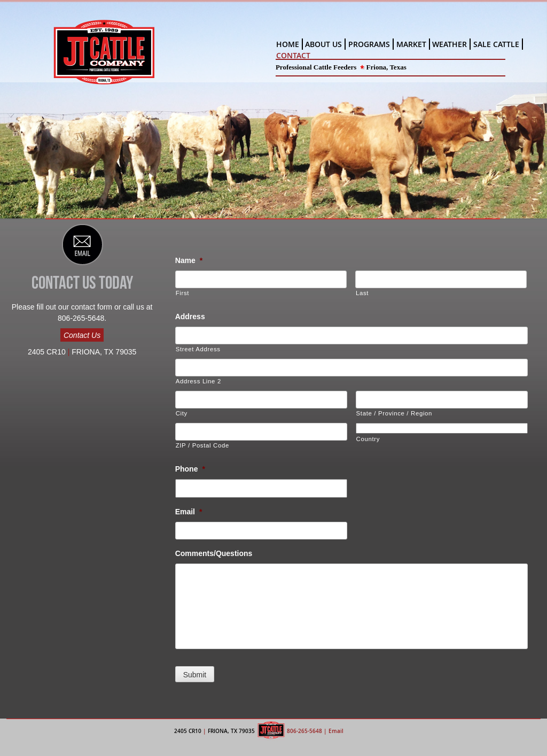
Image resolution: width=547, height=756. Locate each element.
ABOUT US (323, 44)
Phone (190, 469)
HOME (288, 44)
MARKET (411, 44)
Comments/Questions (214, 553)
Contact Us (82, 335)
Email (189, 512)
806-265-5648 (304, 731)
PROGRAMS (369, 44)
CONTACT (293, 55)
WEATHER (450, 44)
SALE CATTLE (496, 44)
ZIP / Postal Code (202, 445)
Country (368, 439)
